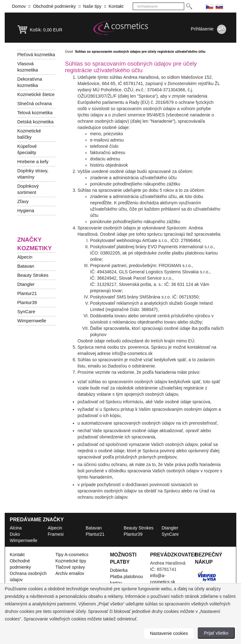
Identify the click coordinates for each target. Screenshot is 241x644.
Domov (19, 6)
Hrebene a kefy (33, 162)
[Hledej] (189, 6)
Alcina (16, 528)
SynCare (26, 312)
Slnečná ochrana (35, 104)
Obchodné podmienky (54, 6)
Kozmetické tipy (71, 561)
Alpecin (25, 257)
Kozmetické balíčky (29, 134)
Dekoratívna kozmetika (30, 82)
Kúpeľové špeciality (27, 149)
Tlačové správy (70, 567)
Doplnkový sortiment (28, 189)
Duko (15, 534)
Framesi (56, 534)
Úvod (69, 51)
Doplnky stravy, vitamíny (33, 174)
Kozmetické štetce (36, 94)
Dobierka (119, 570)
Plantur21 (27, 293)
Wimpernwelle (32, 321)
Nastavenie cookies (169, 633)
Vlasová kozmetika (28, 67)
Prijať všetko (216, 633)
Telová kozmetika (35, 113)
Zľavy (23, 201)
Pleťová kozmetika (36, 55)
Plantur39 (27, 303)
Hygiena (26, 211)
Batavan (26, 266)
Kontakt (116, 6)
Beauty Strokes (33, 275)
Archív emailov (70, 573)
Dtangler (26, 284)
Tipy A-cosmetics (72, 555)
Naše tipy (92, 6)
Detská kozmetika (35, 122)
